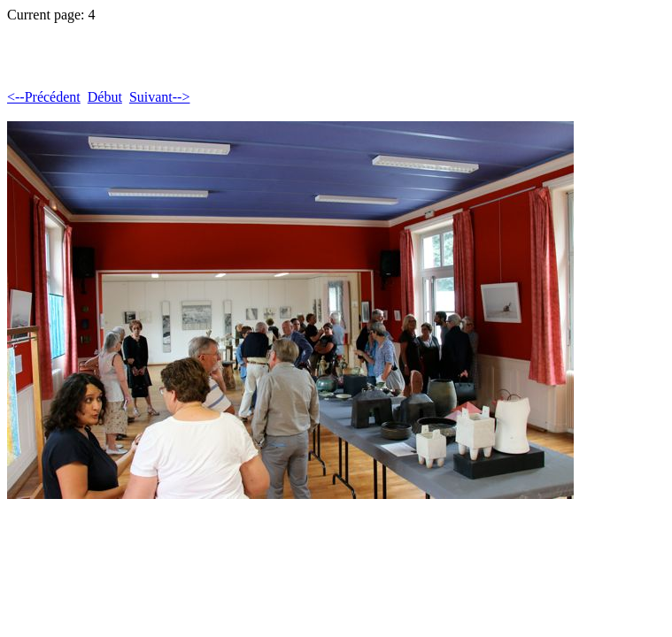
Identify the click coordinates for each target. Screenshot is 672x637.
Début (105, 97)
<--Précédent (44, 97)
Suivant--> (160, 97)
